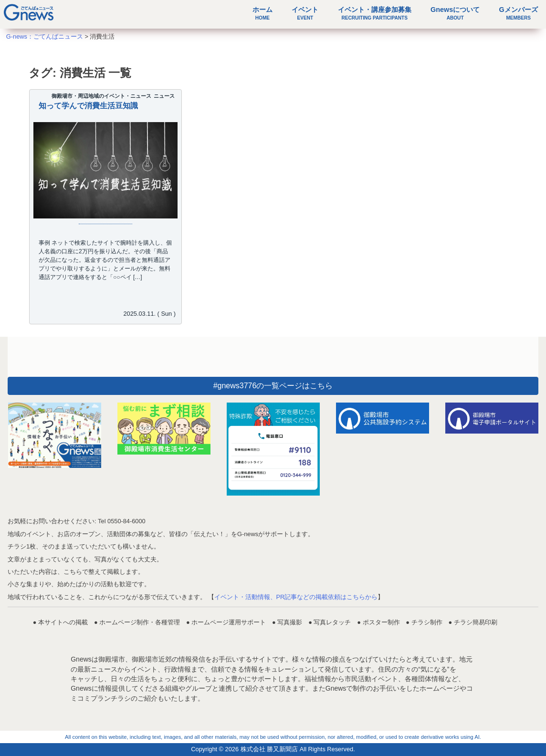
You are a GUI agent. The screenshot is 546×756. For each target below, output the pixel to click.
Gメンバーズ (519, 13)
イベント (305, 13)
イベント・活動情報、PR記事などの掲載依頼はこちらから (296, 597)
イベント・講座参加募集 (375, 13)
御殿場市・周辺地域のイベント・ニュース (101, 96)
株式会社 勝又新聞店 (269, 749)
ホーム (262, 13)
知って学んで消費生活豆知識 (88, 106)
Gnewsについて (455, 13)
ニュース (164, 96)
